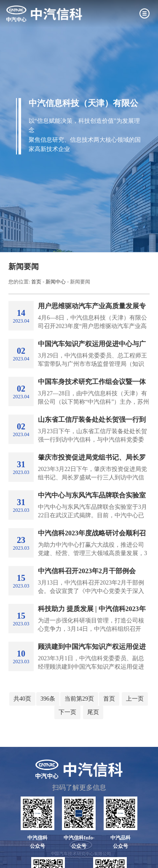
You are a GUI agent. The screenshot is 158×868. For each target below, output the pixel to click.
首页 (36, 282)
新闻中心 (56, 282)
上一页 (135, 699)
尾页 (93, 712)
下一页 (67, 712)
